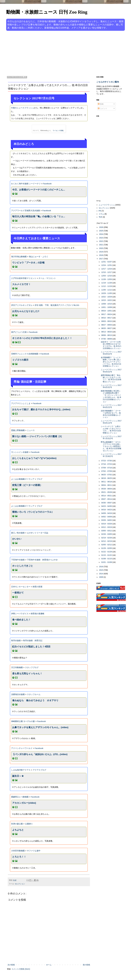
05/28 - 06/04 (107, 489)
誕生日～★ (18, 776)
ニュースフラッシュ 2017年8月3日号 (111, 386)
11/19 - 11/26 (107, 283)
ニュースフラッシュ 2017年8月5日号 (111, 353)
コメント (102, 108)
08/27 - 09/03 (107, 325)
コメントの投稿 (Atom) (21, 969)
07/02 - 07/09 (107, 471)
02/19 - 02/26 (107, 538)
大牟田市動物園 (18, 851)
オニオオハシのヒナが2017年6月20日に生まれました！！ (42, 338)
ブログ (39, 479)
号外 (100, 217)
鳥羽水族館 (16, 640)
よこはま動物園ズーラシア (23, 479)
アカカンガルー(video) (24, 803)
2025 (101, 231)
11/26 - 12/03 (107, 279)
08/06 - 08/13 (107, 335)
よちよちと (18, 830)
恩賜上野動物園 (18, 430)
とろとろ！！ (19, 857)
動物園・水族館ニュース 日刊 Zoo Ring (47, 12)
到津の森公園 (17, 824)
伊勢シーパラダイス (20, 614)
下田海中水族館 (18, 560)
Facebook (47, 184)
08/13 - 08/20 (107, 332)
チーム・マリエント (47, 278)
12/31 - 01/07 (107, 262)
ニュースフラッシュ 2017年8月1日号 (111, 422)
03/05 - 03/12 (107, 531)
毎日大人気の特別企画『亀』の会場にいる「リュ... (39, 216)
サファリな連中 (34, 851)
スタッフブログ (32, 667)
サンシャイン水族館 (20, 452)
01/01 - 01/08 (107, 562)
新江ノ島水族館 (18, 533)
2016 (101, 567)
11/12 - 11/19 (107, 286)
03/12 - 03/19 (107, 527)
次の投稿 (11, 965)
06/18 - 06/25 (107, 478)
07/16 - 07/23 (107, 464)
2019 (101, 252)
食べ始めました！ (21, 620)
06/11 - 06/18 (107, 482)
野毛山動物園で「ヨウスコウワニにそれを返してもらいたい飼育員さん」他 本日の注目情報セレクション (111, 446)
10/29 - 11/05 (107, 293)
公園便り (29, 824)
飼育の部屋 (38, 587)
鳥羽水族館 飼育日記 (33, 640)
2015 (101, 570)
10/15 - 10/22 (107, 300)
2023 (101, 238)
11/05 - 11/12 (107, 290)
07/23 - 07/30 (107, 461)
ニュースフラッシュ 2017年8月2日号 (111, 406)
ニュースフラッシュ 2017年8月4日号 (111, 371)
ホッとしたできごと (23, 566)
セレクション (20, 884)
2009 (101, 577)
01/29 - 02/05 (107, 548)
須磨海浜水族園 (18, 694)
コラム (101, 214)
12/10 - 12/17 (107, 272)
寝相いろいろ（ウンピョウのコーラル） (33, 512)
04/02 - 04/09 (107, 517)
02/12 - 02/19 (107, 541)
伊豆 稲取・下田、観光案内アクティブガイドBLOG (57, 305)
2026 (101, 227)
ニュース (31, 430)
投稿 (101, 104)
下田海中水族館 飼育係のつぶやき (42, 560)
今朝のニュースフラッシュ (22, 108)
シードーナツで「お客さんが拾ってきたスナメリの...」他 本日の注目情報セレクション (111, 430)
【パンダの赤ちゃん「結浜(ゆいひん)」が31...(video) (40, 754)
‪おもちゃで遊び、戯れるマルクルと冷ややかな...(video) (41, 409)
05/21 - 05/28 (107, 492)
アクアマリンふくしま (21, 403)
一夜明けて (18, 593)
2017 (101, 259)
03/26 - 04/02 (107, 520)
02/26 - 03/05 (107, 534)
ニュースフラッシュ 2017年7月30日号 (111, 455)
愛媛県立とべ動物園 (20, 797)
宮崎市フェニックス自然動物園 (25, 354)
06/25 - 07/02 (107, 475)
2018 (101, 255)
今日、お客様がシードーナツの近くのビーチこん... (39, 190)
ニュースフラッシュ (107, 205)
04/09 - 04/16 (107, 513)
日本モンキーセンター (21, 587)
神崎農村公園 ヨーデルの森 (23, 721)
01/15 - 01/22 (107, 555)
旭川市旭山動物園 (19, 257)
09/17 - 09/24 (107, 314)
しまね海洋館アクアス (21, 770)
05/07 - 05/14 (107, 499)
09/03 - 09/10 (107, 321)
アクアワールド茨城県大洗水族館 (26, 211)
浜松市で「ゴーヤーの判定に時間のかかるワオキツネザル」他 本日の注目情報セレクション (111, 345)
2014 (101, 574)
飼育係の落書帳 (38, 614)
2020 (101, 248)
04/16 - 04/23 (107, 510)
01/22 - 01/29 (107, 552)
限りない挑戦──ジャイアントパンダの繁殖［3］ (38, 436)
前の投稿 (86, 965)
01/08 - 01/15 (107, 559)
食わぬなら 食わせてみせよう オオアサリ (35, 700)
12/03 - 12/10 (107, 276)
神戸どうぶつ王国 (19, 332)
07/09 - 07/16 (107, 468)
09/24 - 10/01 (107, 311)
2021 (101, 245)
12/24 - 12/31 (107, 265)
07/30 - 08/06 (107, 339)
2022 (101, 241)
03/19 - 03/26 (107, 524)
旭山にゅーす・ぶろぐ (39, 257)
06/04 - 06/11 (107, 485)
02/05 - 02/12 (107, 545)
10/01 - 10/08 (107, 307)
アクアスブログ (39, 770)
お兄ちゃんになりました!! (26, 311)
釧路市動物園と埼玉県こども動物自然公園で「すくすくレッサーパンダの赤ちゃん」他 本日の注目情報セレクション (111, 396)
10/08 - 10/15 (107, 304)
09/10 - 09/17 (107, 318)
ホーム (49, 965)
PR (100, 211)
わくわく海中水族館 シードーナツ (26, 184)
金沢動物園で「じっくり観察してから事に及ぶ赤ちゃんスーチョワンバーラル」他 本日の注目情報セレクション (111, 362)
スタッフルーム (34, 694)
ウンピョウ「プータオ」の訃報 (28, 263)
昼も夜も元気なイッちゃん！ (27, 674)
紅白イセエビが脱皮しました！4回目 (31, 647)
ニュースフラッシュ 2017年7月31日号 (111, 437)
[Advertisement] (54, 53)
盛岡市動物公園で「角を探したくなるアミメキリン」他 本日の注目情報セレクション (111, 378)
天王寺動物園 (17, 667)
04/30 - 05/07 (107, 503)
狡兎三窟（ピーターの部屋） (27, 485)
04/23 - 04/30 (107, 506)
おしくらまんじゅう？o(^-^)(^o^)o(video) (34, 458)
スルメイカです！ (21, 284)
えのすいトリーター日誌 (38, 533)
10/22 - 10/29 (107, 297)
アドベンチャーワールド (22, 748)
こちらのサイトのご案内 (108, 82)
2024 (101, 234)
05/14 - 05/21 (107, 496)
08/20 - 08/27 (107, 328)
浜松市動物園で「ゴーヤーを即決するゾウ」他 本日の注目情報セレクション (111, 414)
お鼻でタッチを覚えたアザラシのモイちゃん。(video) (40, 727)
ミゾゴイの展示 (20, 360)
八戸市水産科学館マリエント (24, 278)
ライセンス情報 (58, 131)
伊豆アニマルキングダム (22, 305)
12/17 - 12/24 (107, 269)
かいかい (17, 539)
